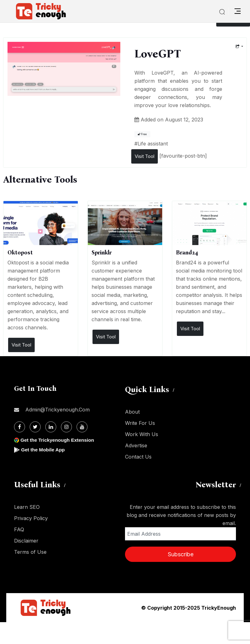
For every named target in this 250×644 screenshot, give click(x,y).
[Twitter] (35, 427)
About (132, 412)
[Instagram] (66, 427)
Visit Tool (145, 156)
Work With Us (142, 434)
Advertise (136, 445)
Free (142, 134)
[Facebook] (20, 427)
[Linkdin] (51, 427)
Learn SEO (27, 507)
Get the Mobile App (44, 450)
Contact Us (138, 457)
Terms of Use (30, 552)
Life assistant (153, 144)
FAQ (19, 529)
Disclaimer (26, 541)
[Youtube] (82, 427)
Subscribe (181, 554)
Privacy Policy (31, 518)
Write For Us (140, 423)
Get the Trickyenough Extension (59, 440)
